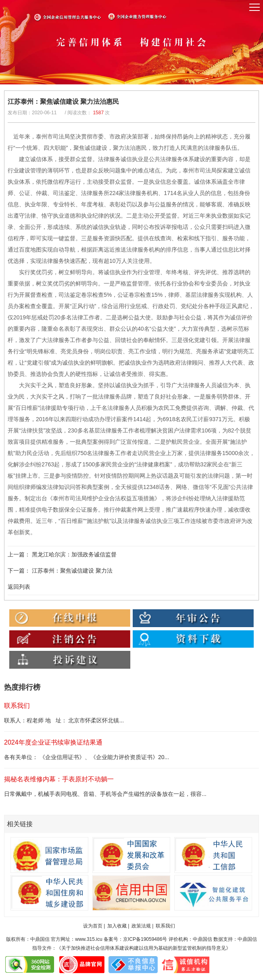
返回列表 (19, 587)
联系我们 (165, 926)
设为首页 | (94, 926)
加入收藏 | (118, 926)
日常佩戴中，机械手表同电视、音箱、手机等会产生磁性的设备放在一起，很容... (105, 794)
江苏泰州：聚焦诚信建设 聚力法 (72, 571)
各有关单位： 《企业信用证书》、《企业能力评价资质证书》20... (87, 757)
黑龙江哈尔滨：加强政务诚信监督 (74, 554)
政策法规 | (142, 926)
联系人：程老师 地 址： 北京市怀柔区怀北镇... (64, 720)
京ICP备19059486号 (145, 939)
